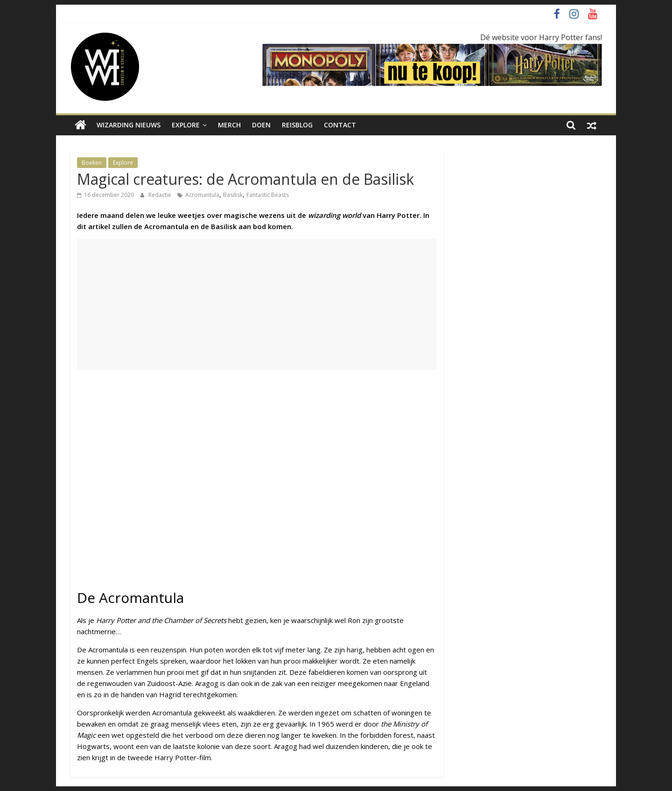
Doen (261, 125)
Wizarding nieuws (129, 125)
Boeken (92, 163)
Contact (340, 125)
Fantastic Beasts (268, 195)
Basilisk (233, 195)
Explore (186, 125)
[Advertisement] (257, 304)
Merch (229, 125)
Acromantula (202, 195)
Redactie (161, 195)
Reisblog (297, 125)
